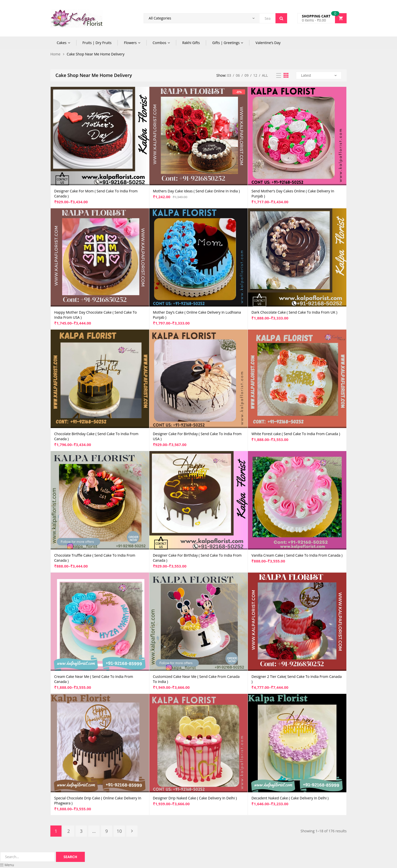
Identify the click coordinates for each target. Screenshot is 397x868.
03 (229, 75)
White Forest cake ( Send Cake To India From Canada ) (296, 434)
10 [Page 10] (119, 831)
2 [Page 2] (69, 831)
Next (132, 831)
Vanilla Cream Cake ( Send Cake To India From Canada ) (297, 555)
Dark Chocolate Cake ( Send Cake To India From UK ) (294, 312)
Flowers (130, 43)
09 (247, 75)
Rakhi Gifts (191, 43)
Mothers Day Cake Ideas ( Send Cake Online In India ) (196, 191)
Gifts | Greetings (226, 43)
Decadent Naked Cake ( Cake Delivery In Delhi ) (290, 798)
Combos (160, 43)
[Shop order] (319, 75)
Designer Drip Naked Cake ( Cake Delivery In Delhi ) (195, 798)
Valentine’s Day (268, 43)
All (265, 75)
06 (238, 75)
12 (255, 75)
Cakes (62, 43)
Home (55, 54)
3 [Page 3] (81, 831)
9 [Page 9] (107, 831)
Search (281, 18)
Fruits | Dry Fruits (97, 43)
